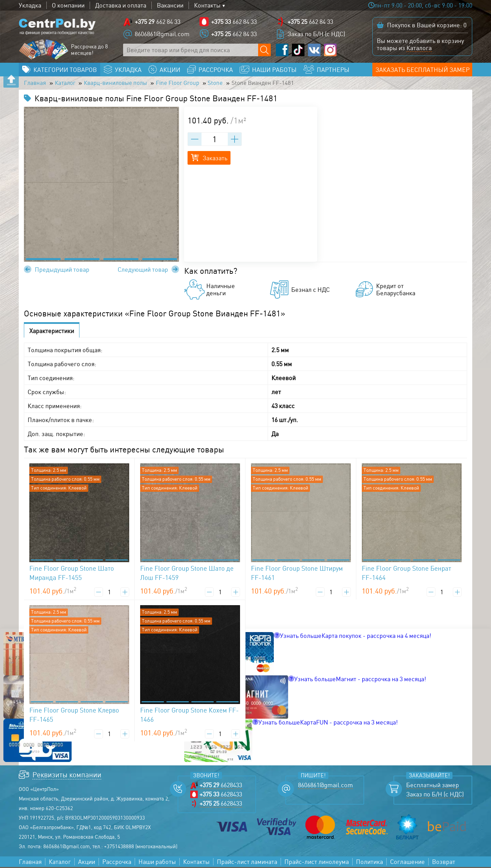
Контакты (207, 5)
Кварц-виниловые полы (120, 84)
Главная (35, 84)
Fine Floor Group (186, 84)
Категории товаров (65, 70)
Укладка (30, 5)
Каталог (67, 84)
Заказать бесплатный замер (422, 70)
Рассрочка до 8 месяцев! (89, 50)
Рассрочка (117, 863)
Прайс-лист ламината (247, 863)
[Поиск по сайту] (264, 50)
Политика (369, 863)
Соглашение (407, 863)
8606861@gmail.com (162, 34)
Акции (87, 863)
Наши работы (157, 863)
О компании (68, 5)
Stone (226, 84)
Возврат (444, 863)
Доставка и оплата (121, 5)
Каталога (419, 48)
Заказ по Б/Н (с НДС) (316, 34)
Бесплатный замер (433, 786)
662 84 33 (158, 22)
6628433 (221, 786)
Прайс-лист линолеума (317, 863)
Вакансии (170, 5)
